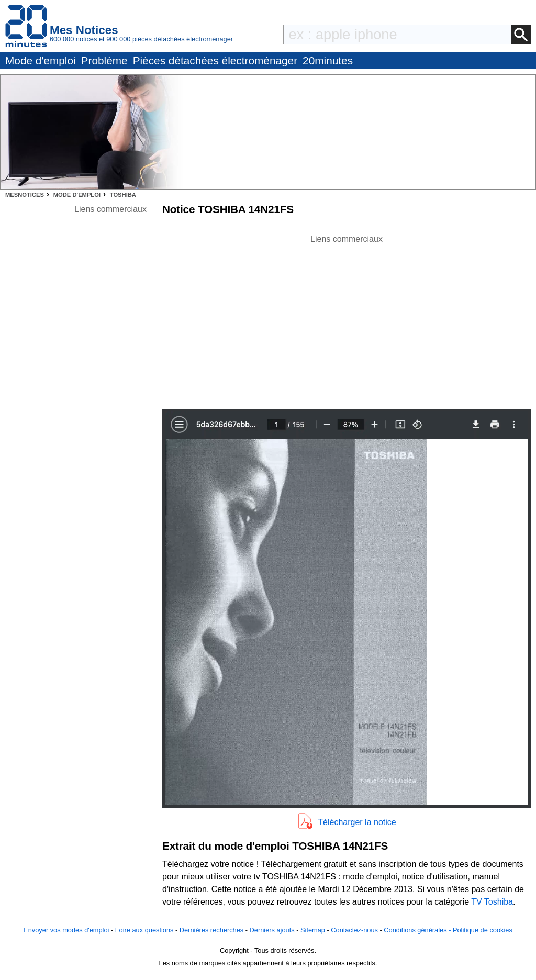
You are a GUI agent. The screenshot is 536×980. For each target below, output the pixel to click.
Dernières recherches (211, 930)
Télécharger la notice (357, 822)
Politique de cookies (483, 930)
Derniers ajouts (272, 930)
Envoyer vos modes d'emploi (66, 930)
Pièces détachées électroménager (215, 60)
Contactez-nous (354, 930)
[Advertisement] (347, 319)
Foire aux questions (144, 930)
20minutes (328, 60)
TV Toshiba (492, 902)
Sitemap (313, 930)
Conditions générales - (418, 930)
